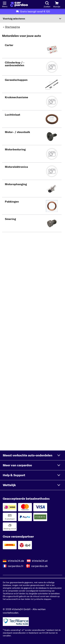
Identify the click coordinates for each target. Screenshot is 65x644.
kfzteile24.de (16, 561)
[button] (32, 50)
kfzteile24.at (40, 561)
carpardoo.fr (16, 566)
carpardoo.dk (40, 566)
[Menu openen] (5, 3)
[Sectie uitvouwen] (32, 19)
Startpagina (12, 27)
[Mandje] (57, 4)
